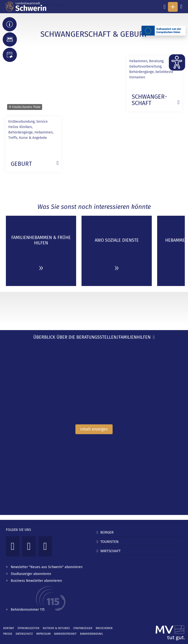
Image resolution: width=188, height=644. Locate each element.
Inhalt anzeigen (94, 429)
